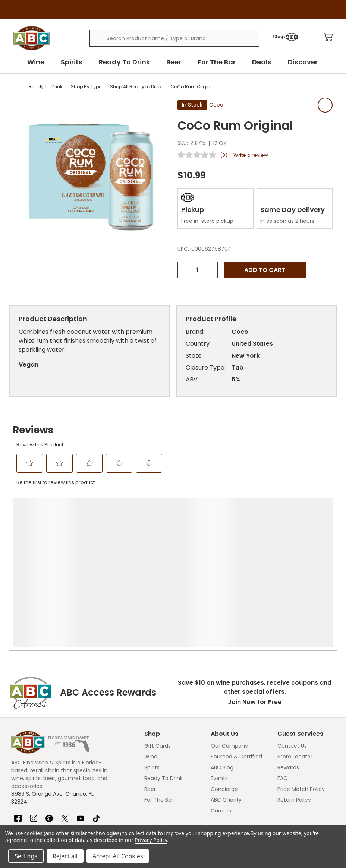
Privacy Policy (151, 840)
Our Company (229, 746)
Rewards (288, 767)
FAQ (283, 778)
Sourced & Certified (236, 757)
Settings (26, 856)
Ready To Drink (124, 62)
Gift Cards (158, 746)
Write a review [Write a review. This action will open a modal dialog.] (251, 155)
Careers (221, 811)
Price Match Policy (301, 789)
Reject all (65, 856)
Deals (262, 62)
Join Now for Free (255, 702)
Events (219, 778)
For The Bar (217, 62)
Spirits (72, 62)
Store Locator (295, 757)
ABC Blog (222, 767)
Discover (303, 62)
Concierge (224, 789)
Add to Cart (265, 270)
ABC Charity (226, 800)
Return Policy (294, 800)
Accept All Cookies (118, 856)
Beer (174, 62)
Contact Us (292, 746)
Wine (36, 62)
